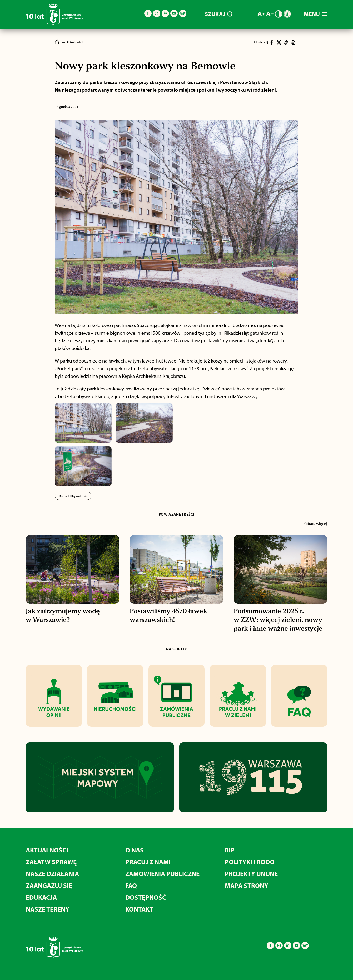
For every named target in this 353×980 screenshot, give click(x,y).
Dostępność (146, 897)
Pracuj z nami (148, 862)
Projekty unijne (251, 874)
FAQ (131, 885)
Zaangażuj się (49, 885)
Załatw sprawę (51, 862)
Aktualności (47, 850)
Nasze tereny (48, 909)
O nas (135, 850)
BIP (230, 850)
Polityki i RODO (250, 862)
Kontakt (139, 909)
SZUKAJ (219, 14)
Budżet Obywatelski (73, 496)
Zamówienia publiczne (162, 874)
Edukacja (41, 897)
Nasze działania (52, 874)
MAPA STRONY (247, 885)
